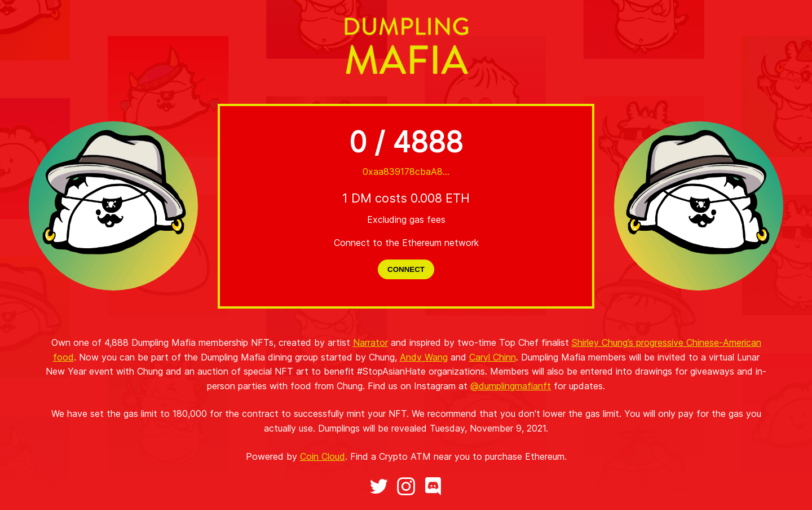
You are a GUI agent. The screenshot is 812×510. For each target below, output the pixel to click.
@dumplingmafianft (511, 386)
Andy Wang (424, 357)
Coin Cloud (323, 456)
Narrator (370, 342)
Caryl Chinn (493, 357)
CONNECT (406, 269)
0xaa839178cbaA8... (406, 172)
